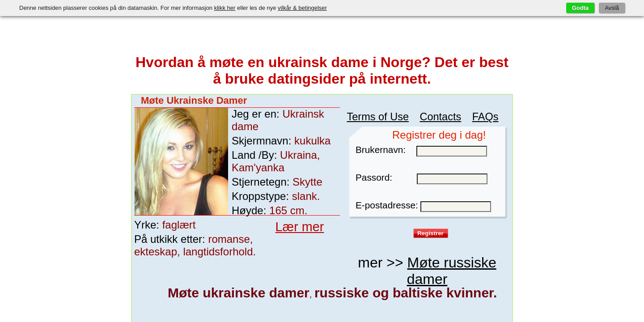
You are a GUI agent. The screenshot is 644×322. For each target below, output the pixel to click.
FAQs (472, 94)
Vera (239, 292)
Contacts (443, 94)
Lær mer (286, 199)
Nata (385, 292)
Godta (580, 8)
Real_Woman (312, 292)
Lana (457, 292)
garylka (167, 292)
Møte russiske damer (438, 207)
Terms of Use (402, 94)
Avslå (612, 8)
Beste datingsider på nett (370, 314)
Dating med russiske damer (297, 314)
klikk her (225, 8)
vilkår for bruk (462, 172)
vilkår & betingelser (302, 8)
